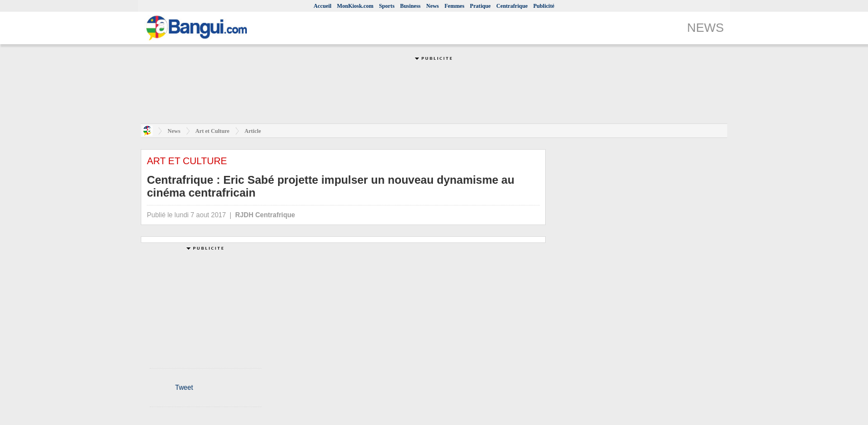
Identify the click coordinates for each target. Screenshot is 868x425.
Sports (387, 6)
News (433, 6)
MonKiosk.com (355, 6)
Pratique (480, 6)
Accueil (323, 6)
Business (410, 6)
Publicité (544, 6)
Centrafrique (512, 6)
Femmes (455, 6)
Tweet (184, 388)
